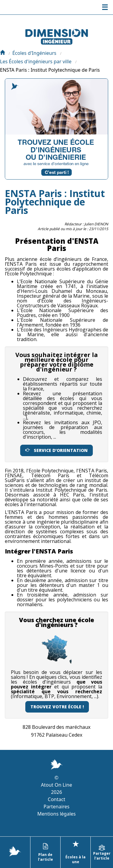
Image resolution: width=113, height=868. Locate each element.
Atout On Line (56, 785)
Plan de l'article (46, 852)
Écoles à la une (75, 852)
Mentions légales (57, 814)
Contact (57, 799)
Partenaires (56, 807)
